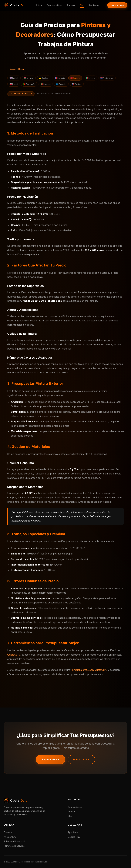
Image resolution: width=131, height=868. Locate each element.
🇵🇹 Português (29, 84)
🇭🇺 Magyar (29, 78)
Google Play (74, 837)
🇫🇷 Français (60, 78)
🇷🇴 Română (46, 84)
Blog (82, 5)
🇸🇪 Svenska (61, 84)
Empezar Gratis (117, 5)
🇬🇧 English (14, 78)
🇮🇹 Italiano (90, 78)
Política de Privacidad (14, 841)
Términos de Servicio (14, 846)
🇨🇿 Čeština (77, 84)
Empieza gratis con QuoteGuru (90, 670)
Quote (16, 801)
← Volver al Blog (16, 69)
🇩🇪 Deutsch (44, 78)
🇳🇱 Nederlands (107, 78)
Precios (71, 5)
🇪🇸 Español (75, 78)
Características (54, 5)
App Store (73, 832)
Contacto (94, 5)
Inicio (39, 5)
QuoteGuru (14, 655)
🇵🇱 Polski (14, 84)
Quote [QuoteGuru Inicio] (16, 5)
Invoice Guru (10, 837)
